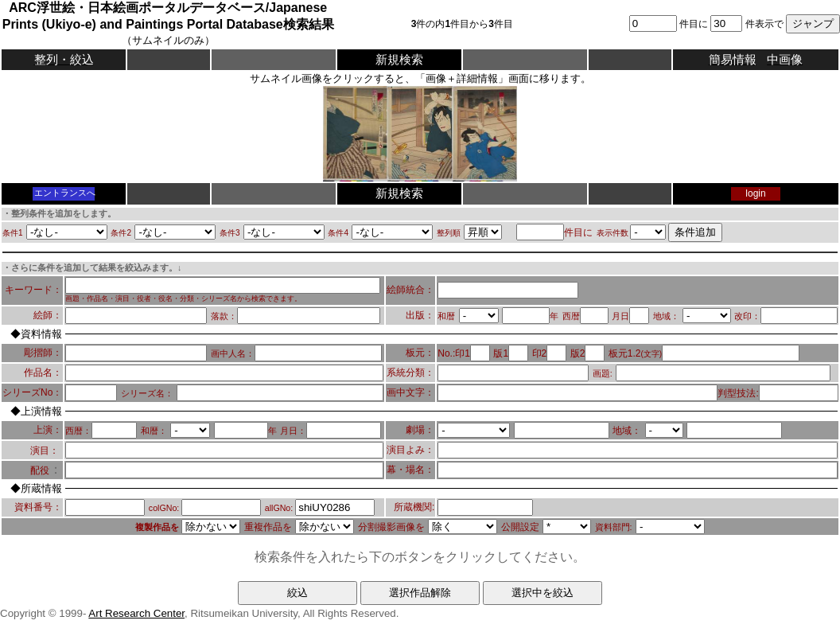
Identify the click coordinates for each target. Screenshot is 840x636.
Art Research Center (136, 613)
